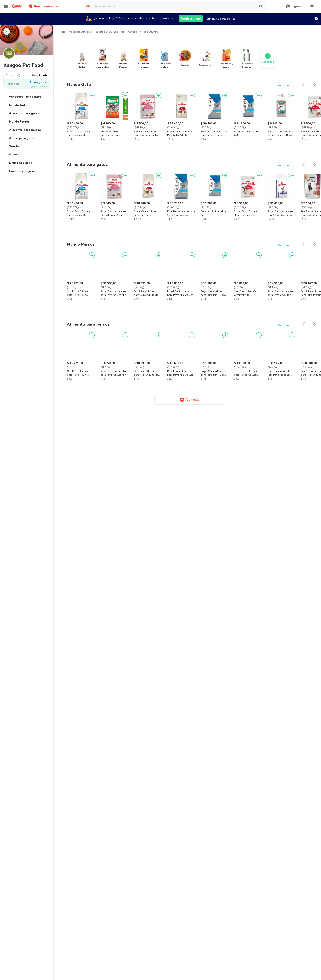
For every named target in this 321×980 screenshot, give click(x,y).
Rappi (62, 32)
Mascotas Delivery (79, 32)
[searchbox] (173, 6)
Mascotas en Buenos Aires (109, 32)
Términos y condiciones (220, 19)
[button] (44, 6)
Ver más (284, 86)
